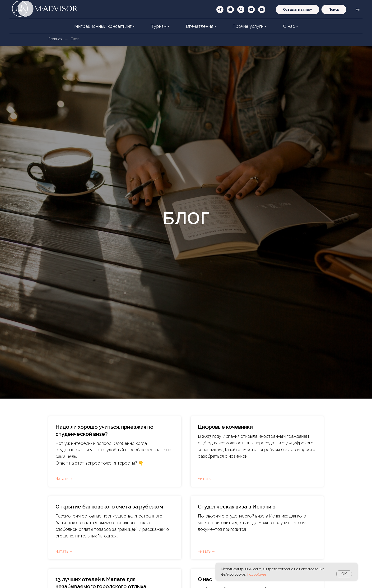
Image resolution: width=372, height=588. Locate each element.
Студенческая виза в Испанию (237, 507)
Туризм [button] (159, 26)
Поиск (334, 9)
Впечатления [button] (200, 26)
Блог (75, 39)
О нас (205, 579)
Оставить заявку (298, 9)
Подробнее (257, 574)
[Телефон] (241, 9)
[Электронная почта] (262, 9)
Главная (55, 39)
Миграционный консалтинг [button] (103, 26)
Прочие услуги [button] (248, 26)
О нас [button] (289, 26)
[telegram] (220, 9)
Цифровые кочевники (225, 427)
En (358, 10)
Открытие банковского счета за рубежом (109, 507)
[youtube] (251, 9)
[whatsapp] (230, 9)
